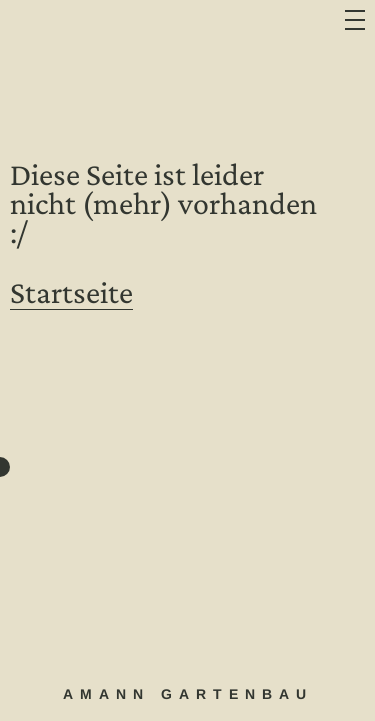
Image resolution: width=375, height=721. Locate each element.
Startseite (71, 292)
